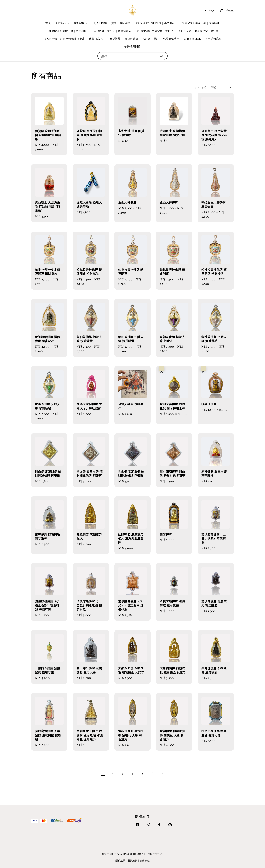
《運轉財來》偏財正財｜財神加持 (66, 31)
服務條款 (145, 860)
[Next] (162, 773)
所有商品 (61, 23)
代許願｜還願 (151, 39)
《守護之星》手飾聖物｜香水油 (154, 31)
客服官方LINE (192, 39)
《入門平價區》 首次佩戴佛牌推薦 (64, 39)
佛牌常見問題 (132, 46)
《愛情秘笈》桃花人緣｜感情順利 (199, 23)
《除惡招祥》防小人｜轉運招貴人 (111, 31)
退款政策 (133, 860)
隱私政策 (120, 860)
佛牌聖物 (79, 23)
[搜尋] (162, 56)
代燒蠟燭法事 (171, 39)
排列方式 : (201, 87)
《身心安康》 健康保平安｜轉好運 (198, 31)
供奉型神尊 (114, 39)
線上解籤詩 (131, 39)
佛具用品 (94, 39)
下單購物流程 (213, 39)
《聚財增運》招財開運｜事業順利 (155, 23)
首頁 (48, 23)
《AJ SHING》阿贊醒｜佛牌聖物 (111, 23)
